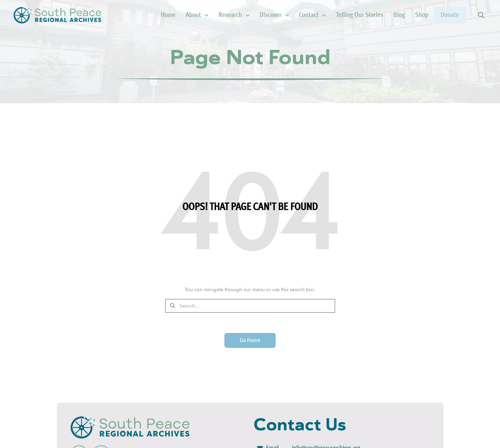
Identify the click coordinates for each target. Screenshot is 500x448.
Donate (442, 15)
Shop (406, 15)
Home (152, 15)
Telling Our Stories (344, 15)
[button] (481, 15)
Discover (258, 15)
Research (218, 15)
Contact (297, 15)
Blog (383, 15)
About (181, 15)
